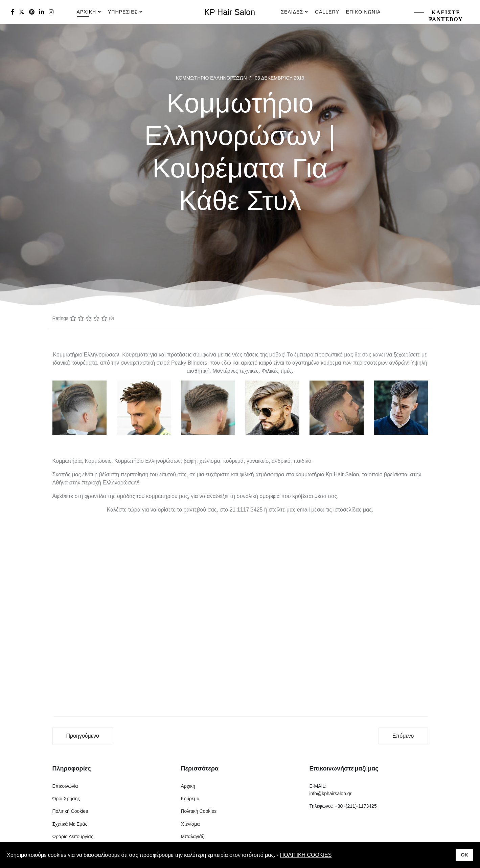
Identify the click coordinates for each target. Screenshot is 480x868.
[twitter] (22, 12)
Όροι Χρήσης (66, 799)
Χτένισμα (190, 824)
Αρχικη (87, 12)
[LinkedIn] (42, 12)
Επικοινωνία (65, 786)
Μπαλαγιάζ (192, 837)
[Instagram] (51, 12)
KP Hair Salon (230, 12)
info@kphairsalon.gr (331, 794)
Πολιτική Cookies (70, 811)
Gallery (327, 12)
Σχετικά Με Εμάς (70, 824)
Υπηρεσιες (124, 12)
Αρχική (188, 786)
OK (464, 855)
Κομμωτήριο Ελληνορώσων (211, 78)
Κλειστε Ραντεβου (446, 16)
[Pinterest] (32, 12)
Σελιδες (292, 12)
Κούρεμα (190, 799)
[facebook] (13, 12)
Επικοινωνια (363, 12)
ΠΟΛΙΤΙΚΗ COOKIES (306, 855)
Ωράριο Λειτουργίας (73, 837)
